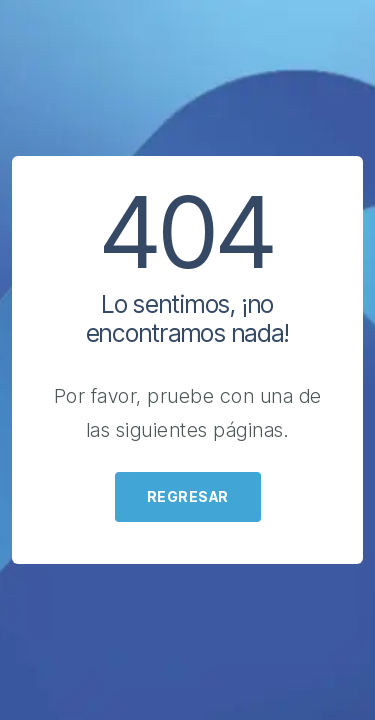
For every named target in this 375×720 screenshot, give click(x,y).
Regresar (188, 496)
